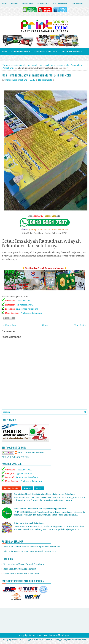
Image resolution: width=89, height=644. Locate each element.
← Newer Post (9, 325)
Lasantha (44, 640)
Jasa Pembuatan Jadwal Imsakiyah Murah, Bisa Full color (36, 75)
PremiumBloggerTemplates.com (62, 640)
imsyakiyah (32, 65)
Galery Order (43, 3)
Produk (15, 3)
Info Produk (28, 3)
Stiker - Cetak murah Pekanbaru (29, 523)
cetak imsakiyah (18, 65)
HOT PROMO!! (26, 58)
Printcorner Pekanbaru (27, 309)
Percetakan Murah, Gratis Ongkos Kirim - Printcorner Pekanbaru (44, 494)
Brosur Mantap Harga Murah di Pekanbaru (24, 564)
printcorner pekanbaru (31, 453)
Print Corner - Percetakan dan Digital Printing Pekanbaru (40, 509)
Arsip (39, 488)
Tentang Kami (77, 3)
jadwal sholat (63, 65)
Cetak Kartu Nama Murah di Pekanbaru (22, 574)
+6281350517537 (24, 301)
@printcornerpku (25, 305)
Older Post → (80, 325)
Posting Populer (11, 488)
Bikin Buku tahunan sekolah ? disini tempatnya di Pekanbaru (32, 547)
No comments (45, 80)
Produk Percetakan (22, 50)
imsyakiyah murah (47, 65)
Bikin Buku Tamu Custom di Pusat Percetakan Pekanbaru (30, 551)
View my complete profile (15, 457)
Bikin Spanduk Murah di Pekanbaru (20, 569)
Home (4, 3)
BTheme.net (81, 640)
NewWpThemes (18, 640)
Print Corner (43, 635)
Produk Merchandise (73, 50)
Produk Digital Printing (47, 50)
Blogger (66, 635)
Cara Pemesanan (60, 3)
